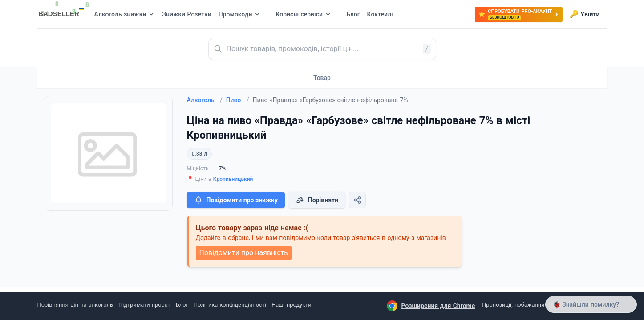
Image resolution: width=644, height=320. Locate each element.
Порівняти (317, 200)
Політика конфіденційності (230, 305)
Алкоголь (205, 100)
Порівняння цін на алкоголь (75, 305)
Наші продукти (291, 305)
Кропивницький (233, 179)
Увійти (585, 14)
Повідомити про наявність (244, 253)
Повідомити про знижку (236, 200)
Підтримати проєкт (144, 305)
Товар (322, 78)
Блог (182, 305)
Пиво (238, 100)
